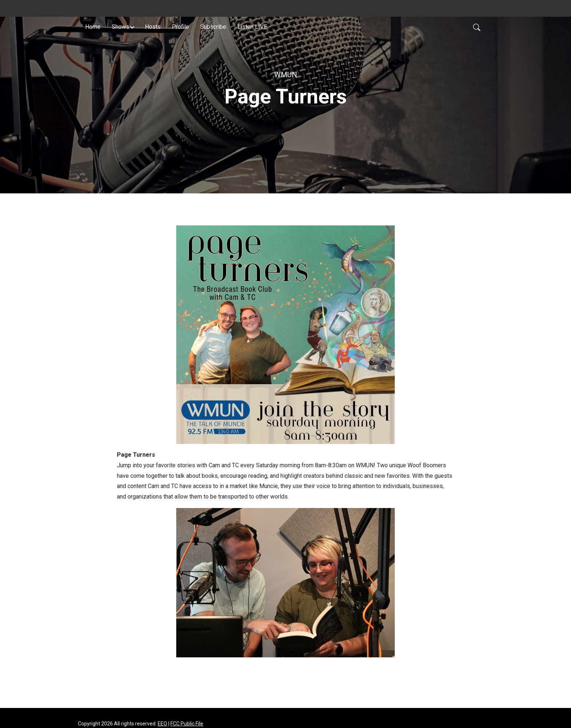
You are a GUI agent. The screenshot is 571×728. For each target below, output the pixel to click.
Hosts (153, 27)
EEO (162, 724)
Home (93, 27)
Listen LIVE (252, 27)
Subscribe (213, 27)
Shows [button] (121, 27)
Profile (180, 27)
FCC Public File (187, 724)
